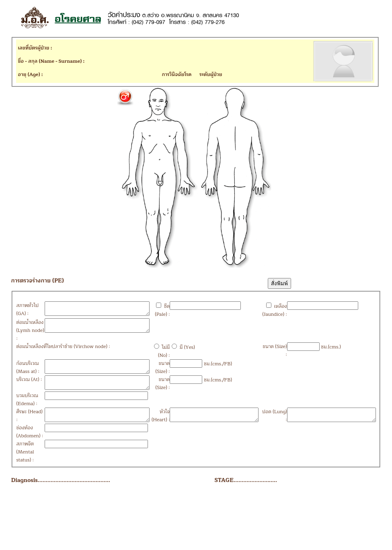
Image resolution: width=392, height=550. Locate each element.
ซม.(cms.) (314, 370)
